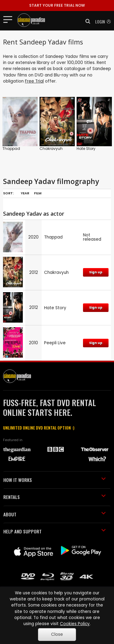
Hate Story (86, 149)
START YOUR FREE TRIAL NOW (57, 5)
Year (25, 193)
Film (38, 193)
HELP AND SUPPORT (55, 531)
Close (57, 634)
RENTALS (55, 497)
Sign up (96, 272)
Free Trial (34, 81)
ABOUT (55, 514)
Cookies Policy (75, 624)
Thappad (11, 149)
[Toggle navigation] (10, 19)
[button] (86, 21)
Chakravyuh (51, 149)
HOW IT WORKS (55, 480)
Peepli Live (55, 343)
